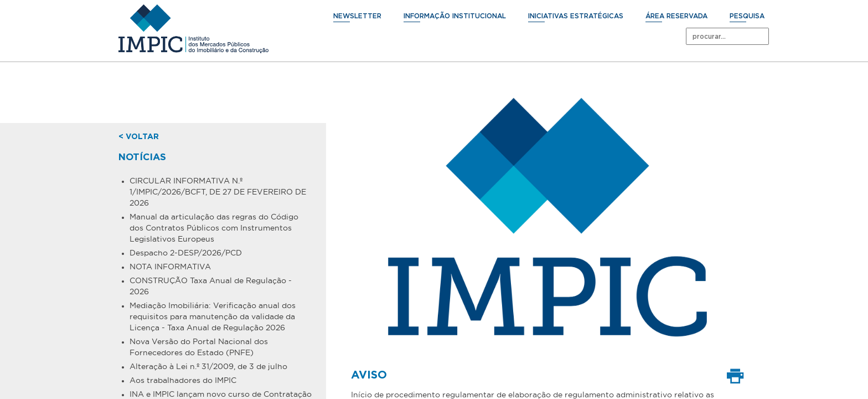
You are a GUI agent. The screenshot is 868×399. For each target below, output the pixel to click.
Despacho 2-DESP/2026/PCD (186, 253)
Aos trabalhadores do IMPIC (183, 380)
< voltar (139, 137)
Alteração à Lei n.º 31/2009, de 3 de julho (208, 366)
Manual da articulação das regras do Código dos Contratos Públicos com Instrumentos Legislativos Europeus (214, 228)
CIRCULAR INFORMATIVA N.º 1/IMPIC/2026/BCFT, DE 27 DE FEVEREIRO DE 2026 (218, 192)
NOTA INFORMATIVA (170, 267)
